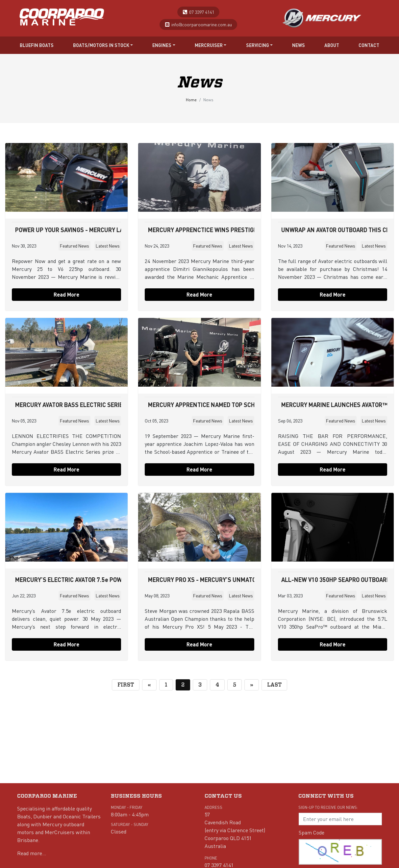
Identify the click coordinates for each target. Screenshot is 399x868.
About (332, 45)
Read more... (32, 853)
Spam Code (312, 832)
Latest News (108, 246)
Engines (164, 45)
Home (191, 100)
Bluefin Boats (37, 45)
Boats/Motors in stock (103, 45)
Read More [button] (66, 294)
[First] (126, 685)
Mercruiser (211, 45)
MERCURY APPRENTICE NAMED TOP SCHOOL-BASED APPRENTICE (235, 405)
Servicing (260, 45)
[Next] (252, 685)
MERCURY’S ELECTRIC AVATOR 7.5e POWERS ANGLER (85, 579)
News (299, 45)
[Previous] (149, 685)
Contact (369, 45)
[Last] (274, 685)
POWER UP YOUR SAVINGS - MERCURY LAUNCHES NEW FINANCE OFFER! (111, 230)
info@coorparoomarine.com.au (202, 24)
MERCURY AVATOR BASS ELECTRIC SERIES (71, 405)
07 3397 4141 (202, 12)
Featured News (75, 246)
